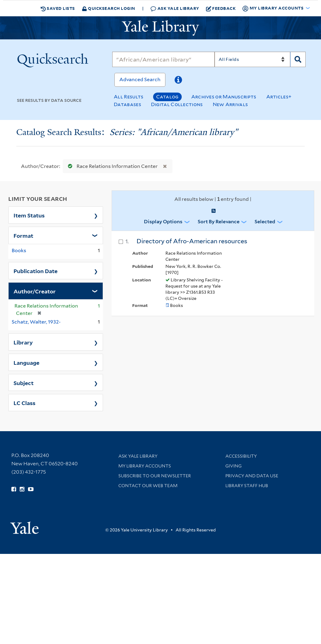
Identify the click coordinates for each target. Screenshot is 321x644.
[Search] (163, 59)
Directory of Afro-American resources (192, 241)
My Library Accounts (145, 466)
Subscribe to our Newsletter (155, 476)
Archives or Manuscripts (224, 97)
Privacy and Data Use (252, 476)
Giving (234, 466)
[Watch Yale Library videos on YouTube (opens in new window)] (31, 489)
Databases (127, 104)
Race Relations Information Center (111, 166)
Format (23, 235)
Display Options (163, 222)
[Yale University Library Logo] (160, 28)
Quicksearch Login (109, 8)
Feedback (221, 8)
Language (26, 362)
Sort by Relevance (219, 222)
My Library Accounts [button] (273, 8)
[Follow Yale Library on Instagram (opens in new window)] (22, 489)
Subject (24, 383)
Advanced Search (140, 80)
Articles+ (279, 97)
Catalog (167, 97)
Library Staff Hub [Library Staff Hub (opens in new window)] (247, 486)
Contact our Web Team (148, 486)
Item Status (29, 215)
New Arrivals (230, 104)
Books (19, 250)
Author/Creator (35, 291)
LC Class (24, 403)
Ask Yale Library (175, 8)
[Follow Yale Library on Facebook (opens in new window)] (14, 489)
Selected (265, 222)
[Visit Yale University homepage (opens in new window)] (24, 526)
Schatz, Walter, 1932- (36, 322)
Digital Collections (177, 104)
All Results (129, 97)
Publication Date (36, 271)
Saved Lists (58, 8)
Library (23, 342)
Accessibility (241, 456)
